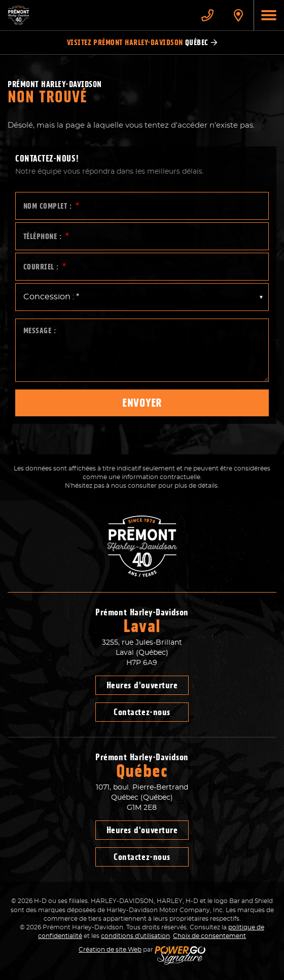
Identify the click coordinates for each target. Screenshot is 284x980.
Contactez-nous (142, 712)
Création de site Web (110, 950)
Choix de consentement (209, 936)
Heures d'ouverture (142, 685)
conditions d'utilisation (135, 936)
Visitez (142, 43)
